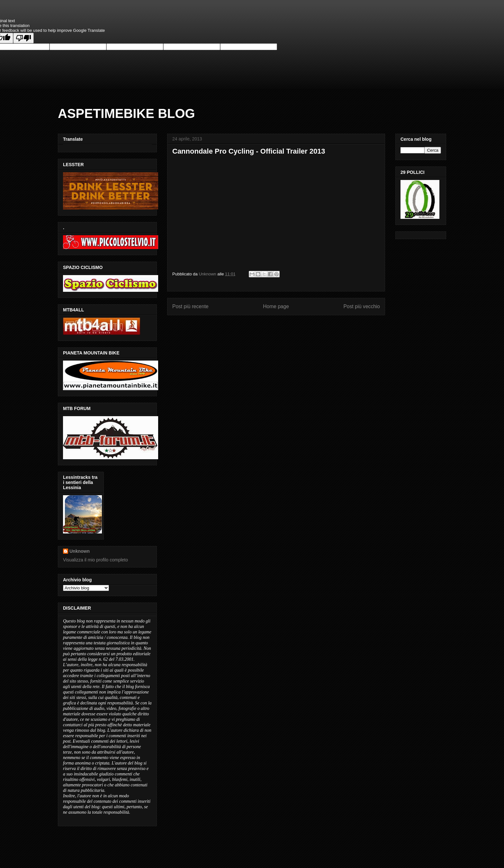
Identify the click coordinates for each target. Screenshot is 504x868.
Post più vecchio (362, 306)
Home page (276, 306)
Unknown (80, 551)
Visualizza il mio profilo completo (95, 560)
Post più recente (190, 306)
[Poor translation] (23, 38)
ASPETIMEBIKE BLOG (126, 113)
